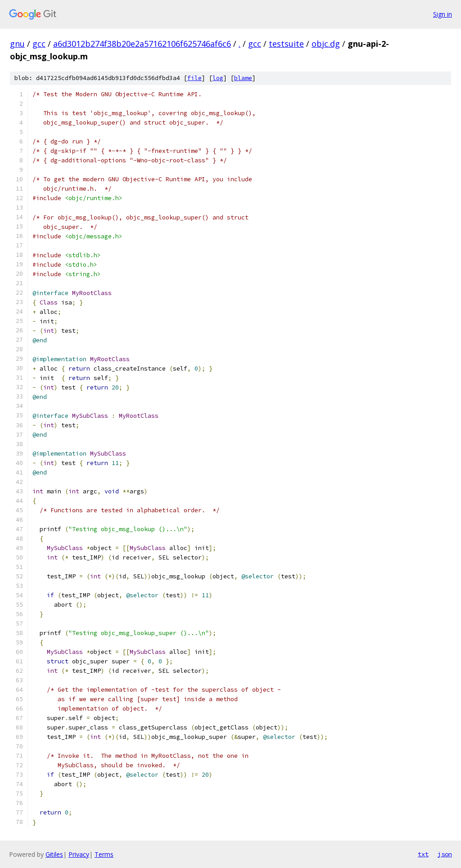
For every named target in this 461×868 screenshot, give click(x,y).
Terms (104, 854)
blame (243, 78)
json (445, 854)
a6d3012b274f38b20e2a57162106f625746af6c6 (142, 44)
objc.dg (326, 44)
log (218, 78)
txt (423, 854)
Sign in (443, 14)
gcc (39, 44)
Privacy (79, 854)
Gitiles (54, 854)
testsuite (286, 44)
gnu (17, 44)
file (194, 78)
